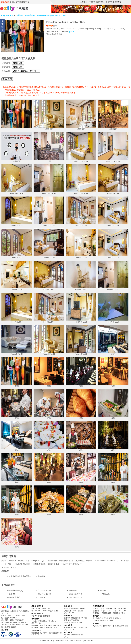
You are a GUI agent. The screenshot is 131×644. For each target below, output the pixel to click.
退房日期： (7, 67)
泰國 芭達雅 (30, 15)
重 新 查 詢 (7, 79)
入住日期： (7, 63)
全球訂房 (19, 15)
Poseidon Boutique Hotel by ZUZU (51, 15)
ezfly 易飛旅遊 (7, 15)
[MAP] (72, 31)
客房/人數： (7, 71)
